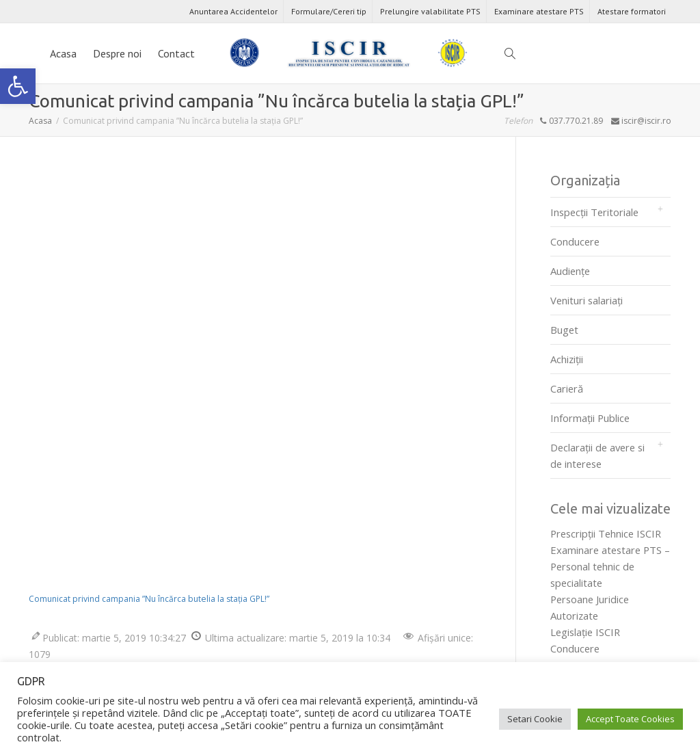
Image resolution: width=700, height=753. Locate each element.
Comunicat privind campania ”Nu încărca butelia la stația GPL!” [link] (149, 599)
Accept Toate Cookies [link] (630, 719)
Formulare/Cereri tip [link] (329, 11)
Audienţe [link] (570, 271)
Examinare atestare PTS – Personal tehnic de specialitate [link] (610, 566)
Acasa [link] (63, 53)
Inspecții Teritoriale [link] (594, 212)
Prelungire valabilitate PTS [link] (430, 11)
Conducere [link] (575, 241)
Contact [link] (176, 53)
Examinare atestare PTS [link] (539, 11)
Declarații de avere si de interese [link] (597, 455)
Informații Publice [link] (590, 418)
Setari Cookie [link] (535, 719)
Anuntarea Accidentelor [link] (233, 11)
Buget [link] (564, 330)
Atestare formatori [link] (632, 11)
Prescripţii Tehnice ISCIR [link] (606, 533)
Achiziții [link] (567, 359)
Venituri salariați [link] (587, 300)
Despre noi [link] (117, 53)
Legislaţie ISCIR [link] (585, 632)
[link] (18, 86)
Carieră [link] (567, 388)
